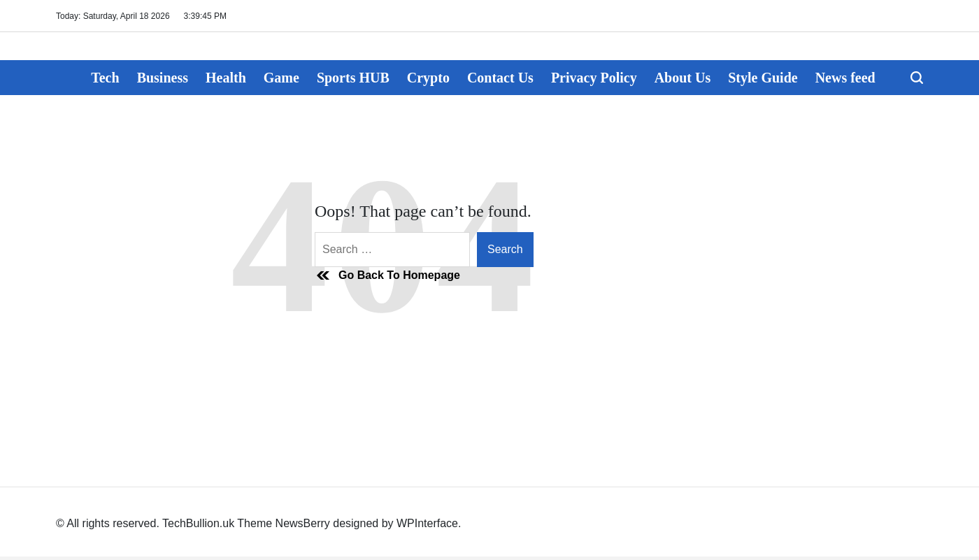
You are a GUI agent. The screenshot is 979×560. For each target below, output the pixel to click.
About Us (683, 78)
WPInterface (427, 523)
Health (226, 78)
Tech (105, 78)
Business (163, 78)
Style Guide (763, 78)
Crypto (428, 78)
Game (281, 78)
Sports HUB (353, 78)
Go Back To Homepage (387, 275)
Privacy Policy (594, 78)
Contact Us (500, 78)
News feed (845, 78)
